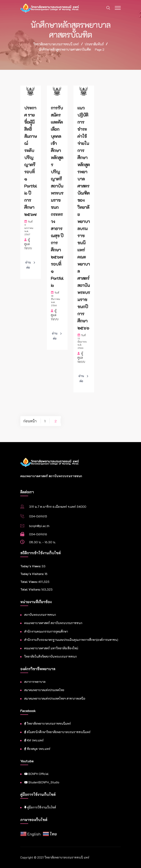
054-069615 (38, 516)
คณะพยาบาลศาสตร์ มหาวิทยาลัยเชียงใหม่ (51, 648)
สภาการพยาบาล (35, 682)
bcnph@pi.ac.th (39, 526)
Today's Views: (31, 566)
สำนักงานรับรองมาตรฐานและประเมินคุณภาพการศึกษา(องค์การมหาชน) (71, 640)
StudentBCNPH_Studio (42, 782)
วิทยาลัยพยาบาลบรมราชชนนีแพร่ (48, 723)
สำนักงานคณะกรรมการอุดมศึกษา (46, 631)
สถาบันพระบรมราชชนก (40, 615)
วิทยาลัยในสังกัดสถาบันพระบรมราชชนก (51, 656)
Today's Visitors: (32, 574)
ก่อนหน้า (30, 421)
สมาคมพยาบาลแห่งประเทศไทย (44, 690)
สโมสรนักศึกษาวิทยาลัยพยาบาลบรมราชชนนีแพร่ (57, 732)
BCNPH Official (36, 774)
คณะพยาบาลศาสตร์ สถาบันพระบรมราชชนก (53, 623)
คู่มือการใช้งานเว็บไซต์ (40, 807)
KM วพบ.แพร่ (34, 740)
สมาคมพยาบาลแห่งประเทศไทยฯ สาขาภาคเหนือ (55, 698)
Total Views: (29, 582)
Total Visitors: (31, 589)
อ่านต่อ (28, 265)
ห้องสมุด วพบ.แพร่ (37, 749)
